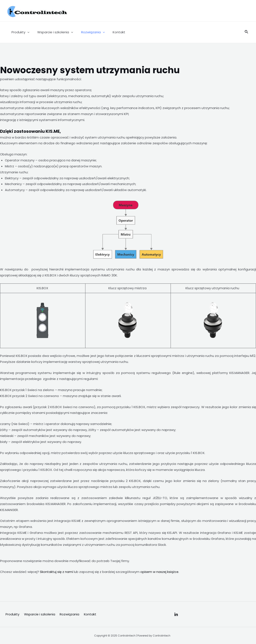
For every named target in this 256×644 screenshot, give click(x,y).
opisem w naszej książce (160, 572)
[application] (27, 32)
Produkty (20, 32)
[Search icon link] (247, 32)
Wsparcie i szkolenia (53, 32)
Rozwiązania (89, 32)
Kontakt (113, 32)
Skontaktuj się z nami (56, 572)
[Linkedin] (176, 615)
